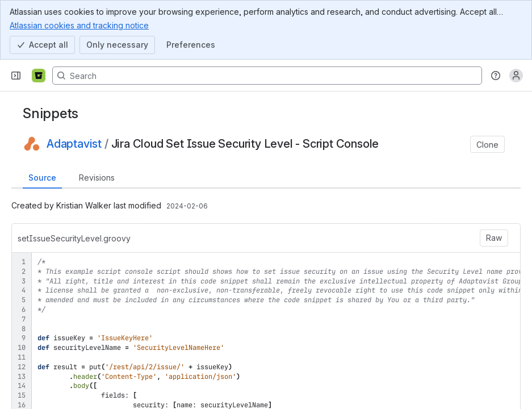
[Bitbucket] (39, 76)
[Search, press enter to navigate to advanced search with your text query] (267, 76)
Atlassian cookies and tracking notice (79, 25)
